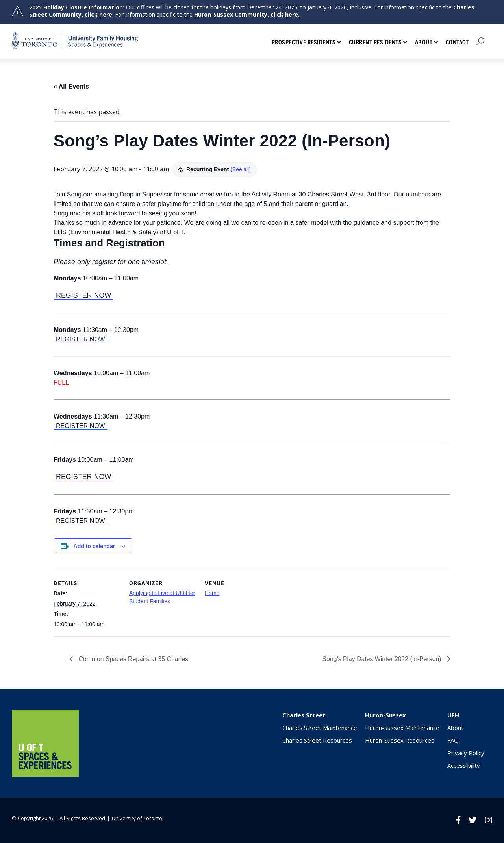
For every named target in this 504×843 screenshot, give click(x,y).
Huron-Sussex (385, 715)
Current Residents (375, 42)
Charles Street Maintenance (320, 728)
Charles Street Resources (317, 740)
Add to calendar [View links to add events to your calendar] (94, 546)
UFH (453, 715)
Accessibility (464, 765)
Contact (457, 42)
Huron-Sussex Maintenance (402, 728)
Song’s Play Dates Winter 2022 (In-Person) (382, 659)
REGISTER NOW (84, 295)
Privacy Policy (466, 753)
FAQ (453, 740)
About (424, 42)
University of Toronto (137, 818)
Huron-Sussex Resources (400, 740)
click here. (285, 14)
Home (212, 593)
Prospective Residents (304, 42)
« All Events (71, 86)
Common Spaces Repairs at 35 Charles (133, 659)
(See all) (241, 169)
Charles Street (304, 715)
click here (98, 14)
